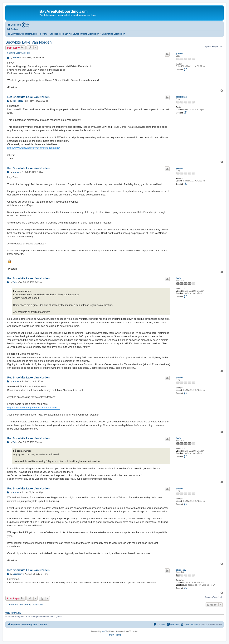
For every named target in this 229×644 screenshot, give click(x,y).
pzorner (180, 54)
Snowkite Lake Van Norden (29, 42)
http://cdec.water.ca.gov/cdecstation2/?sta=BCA (34, 408)
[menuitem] (26, 24)
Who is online (13, 613)
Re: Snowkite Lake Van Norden (28, 97)
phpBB (105, 631)
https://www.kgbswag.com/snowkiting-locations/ (34, 148)
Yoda (178, 278)
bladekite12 (181, 97)
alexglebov (181, 570)
